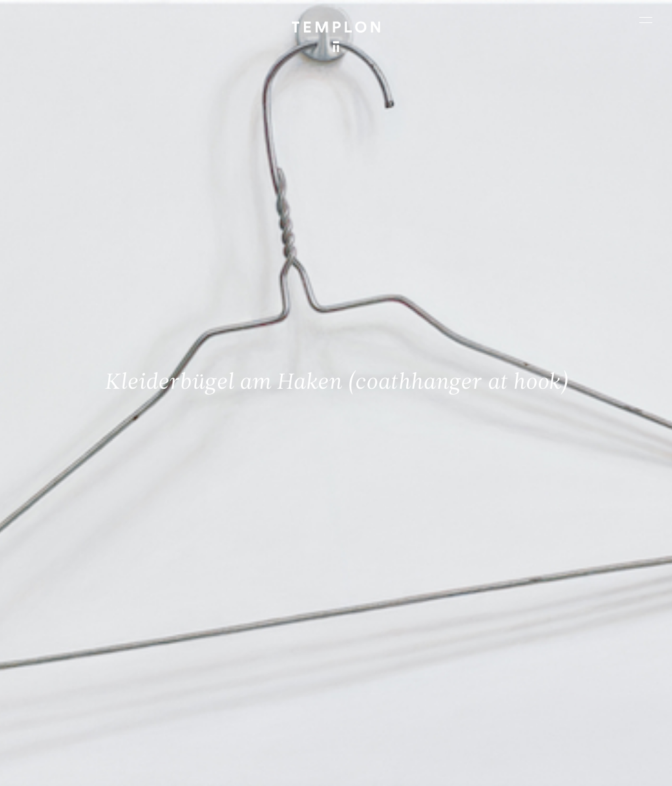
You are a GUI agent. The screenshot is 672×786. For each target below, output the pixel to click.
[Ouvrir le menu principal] (646, 20)
